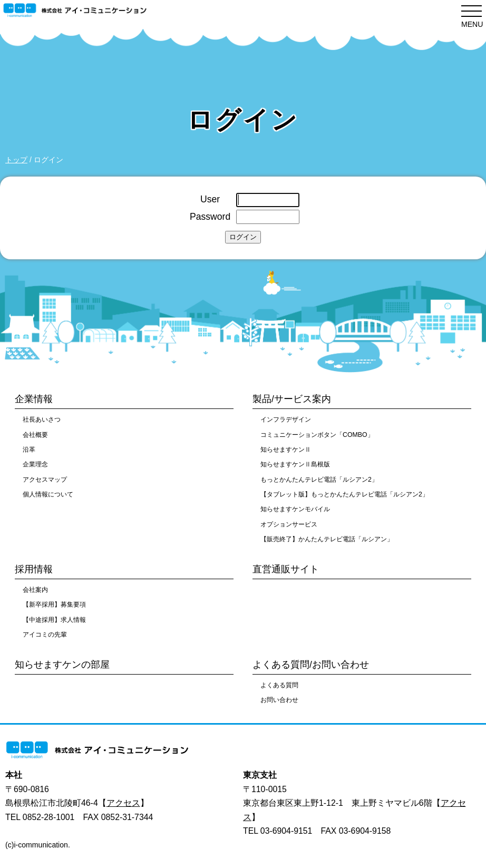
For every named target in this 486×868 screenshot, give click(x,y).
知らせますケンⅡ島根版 (295, 464)
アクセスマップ (45, 480)
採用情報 (34, 569)
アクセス (123, 803)
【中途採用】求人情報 (54, 620)
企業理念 (35, 464)
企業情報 (34, 399)
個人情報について (48, 494)
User (210, 199)
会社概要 (35, 435)
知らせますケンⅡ (286, 450)
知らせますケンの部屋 (62, 665)
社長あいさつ (42, 420)
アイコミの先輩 (45, 635)
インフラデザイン (286, 420)
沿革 (29, 450)
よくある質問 (279, 685)
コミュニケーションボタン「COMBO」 (317, 435)
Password (210, 217)
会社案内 (35, 590)
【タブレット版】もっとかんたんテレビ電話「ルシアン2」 (344, 494)
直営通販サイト (286, 569)
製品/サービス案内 (292, 399)
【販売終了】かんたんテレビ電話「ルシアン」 (327, 539)
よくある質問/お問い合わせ (311, 665)
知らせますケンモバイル (295, 509)
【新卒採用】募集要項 (54, 604)
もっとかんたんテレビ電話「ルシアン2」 (319, 480)
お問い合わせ (279, 700)
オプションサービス (289, 524)
